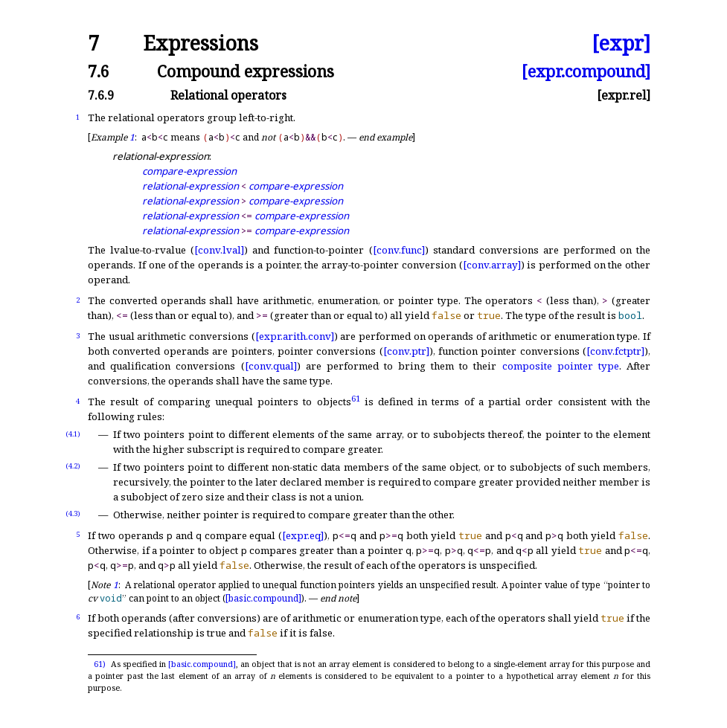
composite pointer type (561, 366)
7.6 (99, 71)
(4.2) (73, 466)
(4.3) (73, 513)
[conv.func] (399, 250)
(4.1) (73, 434)
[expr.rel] (624, 95)
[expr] (621, 44)
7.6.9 (101, 95)
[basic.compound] (263, 598)
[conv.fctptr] (615, 351)
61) (100, 664)
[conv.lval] (219, 250)
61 (356, 398)
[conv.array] (492, 265)
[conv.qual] (271, 366)
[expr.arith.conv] (295, 336)
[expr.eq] (303, 535)
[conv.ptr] (406, 351)
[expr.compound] (586, 71)
